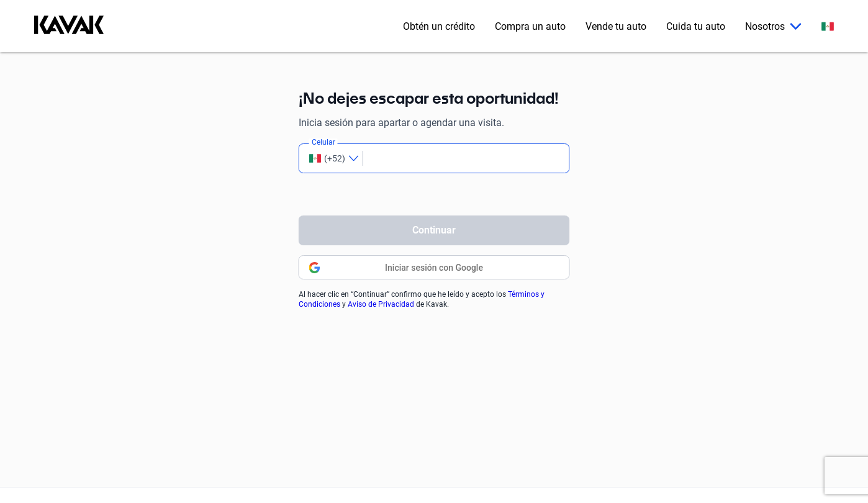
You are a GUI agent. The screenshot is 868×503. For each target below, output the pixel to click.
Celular (323, 142)
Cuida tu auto (696, 26)
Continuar (434, 230)
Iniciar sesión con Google (434, 268)
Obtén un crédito (439, 26)
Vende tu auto (616, 26)
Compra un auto (530, 26)
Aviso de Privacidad (381, 304)
